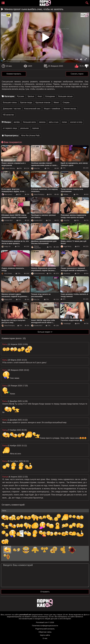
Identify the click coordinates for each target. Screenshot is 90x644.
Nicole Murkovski (38, 274)
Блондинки (50, 96)
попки (64, 122)
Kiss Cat (35, 299)
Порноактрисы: (12, 136)
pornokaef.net (25, 615)
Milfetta (64, 194)
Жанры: (8, 122)
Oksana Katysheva (36, 247)
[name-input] (45, 511)
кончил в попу (76, 122)
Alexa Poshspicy (38, 194)
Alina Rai (35, 168)
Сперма (66, 102)
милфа (17, 122)
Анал (40, 96)
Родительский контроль (45, 629)
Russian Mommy (8, 168)
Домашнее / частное (12, 109)
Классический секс (32, 109)
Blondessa (65, 274)
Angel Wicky (66, 246)
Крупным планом (43, 102)
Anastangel (66, 324)
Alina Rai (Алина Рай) (30, 136)
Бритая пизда (26, 102)
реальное (25, 128)
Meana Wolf (7, 299)
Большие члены (10, 102)
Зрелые (31, 96)
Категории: (10, 96)
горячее (36, 128)
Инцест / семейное (52, 109)
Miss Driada (7, 274)
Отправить (45, 592)
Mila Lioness (7, 194)
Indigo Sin (6, 246)
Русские (21, 96)
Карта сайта (45, 635)
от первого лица (10, 128)
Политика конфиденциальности (45, 626)
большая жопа (29, 122)
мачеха (42, 122)
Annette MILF (7, 220)
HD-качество (8, 115)
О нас (45, 638)
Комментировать (14, 74)
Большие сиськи (65, 96)
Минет (57, 102)
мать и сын (54, 122)
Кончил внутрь (70, 109)
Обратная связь (45, 632)
